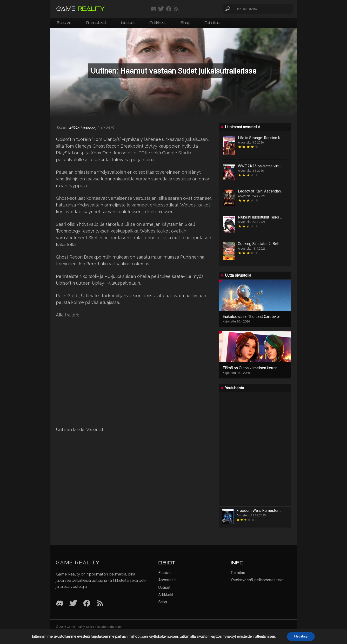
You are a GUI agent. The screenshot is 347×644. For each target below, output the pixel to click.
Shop (185, 23)
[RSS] (100, 604)
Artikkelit (158, 23)
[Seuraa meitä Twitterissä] (161, 9)
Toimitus (212, 23)
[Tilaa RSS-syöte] (176, 9)
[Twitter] (73, 604)
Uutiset (128, 23)
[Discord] (60, 604)
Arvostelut (96, 23)
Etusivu (64, 23)
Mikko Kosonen (82, 128)
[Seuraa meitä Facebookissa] (169, 9)
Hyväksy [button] (301, 636)
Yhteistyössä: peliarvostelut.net (257, 580)
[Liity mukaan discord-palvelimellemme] (154, 9)
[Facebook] (87, 604)
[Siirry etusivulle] (80, 9)
